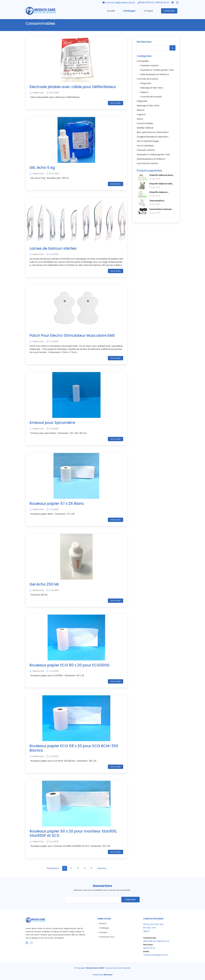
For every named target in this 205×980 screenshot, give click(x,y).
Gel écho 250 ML (44, 585)
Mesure (144, 93)
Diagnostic (146, 84)
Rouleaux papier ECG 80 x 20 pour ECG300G (70, 666)
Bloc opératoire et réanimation (153, 133)
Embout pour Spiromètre (52, 423)
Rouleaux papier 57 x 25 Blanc (57, 504)
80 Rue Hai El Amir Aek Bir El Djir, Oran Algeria (153, 928)
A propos (103, 932)
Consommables (145, 124)
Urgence (141, 115)
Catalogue (129, 11)
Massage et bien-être (152, 88)
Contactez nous (107, 937)
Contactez (169, 11)
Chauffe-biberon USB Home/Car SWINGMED (161, 184)
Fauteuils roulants (149, 66)
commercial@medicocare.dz (119, 3)
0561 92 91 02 (149, 948)
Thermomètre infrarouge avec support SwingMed (162, 201)
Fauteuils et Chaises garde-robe (157, 70)
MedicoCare (38, 93)
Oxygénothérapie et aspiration (153, 137)
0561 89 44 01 (163, 941)
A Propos (148, 11)
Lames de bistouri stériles (53, 249)
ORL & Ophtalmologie (148, 142)
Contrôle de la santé (147, 79)
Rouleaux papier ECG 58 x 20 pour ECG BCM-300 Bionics (74, 749)
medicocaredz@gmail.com (156, 955)
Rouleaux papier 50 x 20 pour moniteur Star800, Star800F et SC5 (73, 834)
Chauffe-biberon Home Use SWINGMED (162, 176)
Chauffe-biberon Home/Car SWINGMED (161, 193)
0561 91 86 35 (149, 941)
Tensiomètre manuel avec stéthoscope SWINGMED (160, 210)
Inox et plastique (145, 146)
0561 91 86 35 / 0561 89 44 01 (154, 3)
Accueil (111, 11)
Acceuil (103, 923)
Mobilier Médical (145, 128)
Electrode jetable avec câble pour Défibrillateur (73, 87)
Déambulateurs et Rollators (155, 75)
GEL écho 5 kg (42, 168)
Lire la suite (116, 104)
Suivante (102, 869)
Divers (140, 119)
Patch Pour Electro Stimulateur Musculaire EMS (72, 336)
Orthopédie (143, 61)
